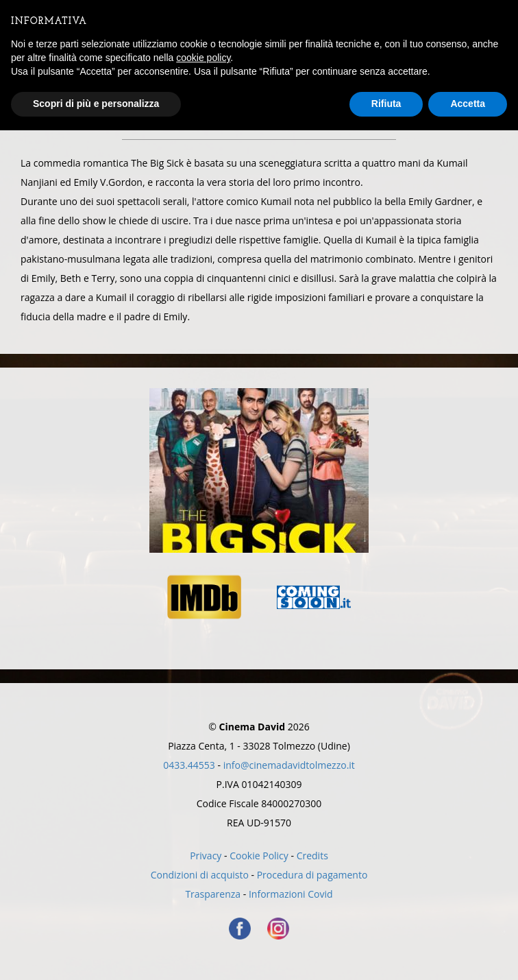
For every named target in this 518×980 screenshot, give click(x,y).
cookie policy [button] (203, 58)
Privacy (206, 856)
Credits (312, 856)
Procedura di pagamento (312, 875)
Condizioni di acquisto (200, 875)
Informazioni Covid (291, 894)
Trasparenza (213, 894)
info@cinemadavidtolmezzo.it (289, 765)
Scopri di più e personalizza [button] (96, 104)
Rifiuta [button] (386, 104)
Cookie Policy (259, 856)
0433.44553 (189, 765)
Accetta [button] (468, 104)
